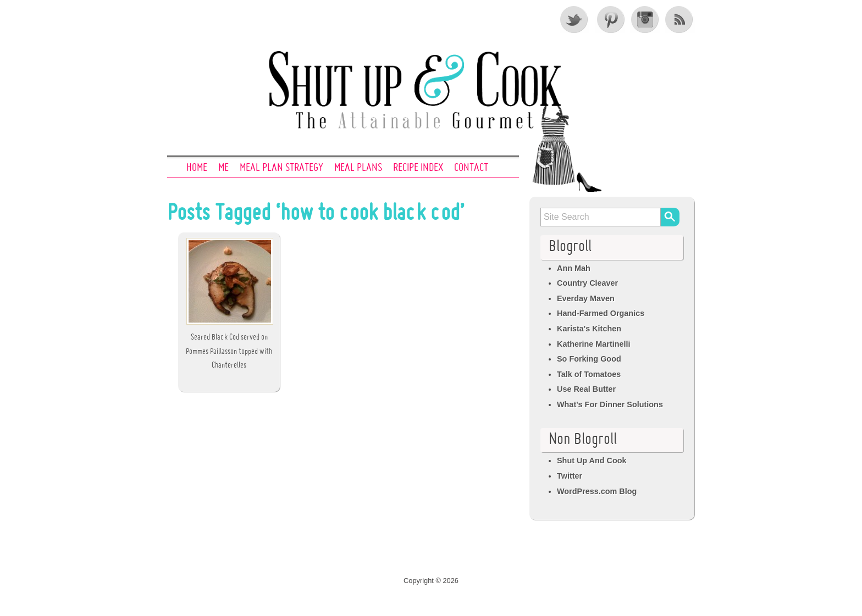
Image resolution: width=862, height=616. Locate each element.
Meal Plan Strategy (281, 168)
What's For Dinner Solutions (610, 404)
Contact (471, 168)
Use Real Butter (586, 389)
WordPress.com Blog (597, 491)
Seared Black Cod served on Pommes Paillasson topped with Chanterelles (229, 351)
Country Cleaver (587, 283)
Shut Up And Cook (592, 460)
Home (197, 168)
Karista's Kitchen (589, 329)
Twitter (574, 19)
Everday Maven (586, 298)
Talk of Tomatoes (589, 374)
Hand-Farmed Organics (601, 313)
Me (223, 168)
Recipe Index (418, 168)
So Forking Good (589, 359)
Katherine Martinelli (594, 344)
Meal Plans (358, 168)
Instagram (645, 19)
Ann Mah (574, 268)
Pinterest (610, 19)
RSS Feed (680, 19)
